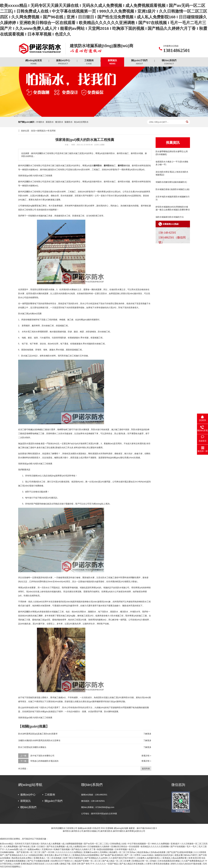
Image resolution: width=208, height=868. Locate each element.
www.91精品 (148, 855)
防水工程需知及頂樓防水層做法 (32, 747)
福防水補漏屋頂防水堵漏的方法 (170, 217)
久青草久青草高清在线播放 (158, 864)
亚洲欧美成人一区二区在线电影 (48, 858)
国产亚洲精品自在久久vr (17, 855)
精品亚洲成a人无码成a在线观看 (152, 852)
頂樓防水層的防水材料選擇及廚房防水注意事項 (39, 740)
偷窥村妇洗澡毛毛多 (164, 855)
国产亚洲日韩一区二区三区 (29, 852)
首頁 (33, 131)
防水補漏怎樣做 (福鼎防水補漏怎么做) (173, 189)
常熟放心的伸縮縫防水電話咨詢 (44, 761)
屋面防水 (50, 122)
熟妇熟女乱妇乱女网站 (22, 858)
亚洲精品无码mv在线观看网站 (86, 855)
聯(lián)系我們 (169, 62)
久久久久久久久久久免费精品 (69, 852)
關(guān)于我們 (139, 62)
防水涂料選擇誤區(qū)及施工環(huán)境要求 (38, 734)
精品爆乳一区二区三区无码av (123, 852)
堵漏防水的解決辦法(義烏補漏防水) (171, 182)
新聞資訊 (112, 62)
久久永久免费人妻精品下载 (59, 864)
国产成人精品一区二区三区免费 (117, 861)
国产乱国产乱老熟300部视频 (180, 852)
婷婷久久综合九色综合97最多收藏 (186, 864)
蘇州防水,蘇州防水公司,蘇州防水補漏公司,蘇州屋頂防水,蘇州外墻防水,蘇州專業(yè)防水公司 (104, 831)
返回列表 (146, 769)
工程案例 (89, 62)
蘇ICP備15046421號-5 (147, 828)
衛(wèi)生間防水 (81, 122)
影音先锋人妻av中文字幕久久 (58, 855)
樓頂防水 (59, 122)
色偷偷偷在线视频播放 (16, 861)
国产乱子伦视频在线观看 (39, 861)
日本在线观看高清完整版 (169, 861)
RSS (103, 828)
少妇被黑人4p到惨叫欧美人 (149, 858)
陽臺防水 (69, 122)
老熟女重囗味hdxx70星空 (186, 855)
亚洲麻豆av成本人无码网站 (96, 852)
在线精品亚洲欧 (36, 855)
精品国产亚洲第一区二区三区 (88, 861)
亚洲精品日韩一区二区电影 (144, 861)
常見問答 (52, 131)
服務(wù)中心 (63, 62)
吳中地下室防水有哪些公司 (42, 756)
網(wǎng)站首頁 (34, 62)
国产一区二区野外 (133, 855)
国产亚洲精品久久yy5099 (96, 858)
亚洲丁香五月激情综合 (73, 858)
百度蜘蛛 (109, 828)
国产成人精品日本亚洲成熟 (132, 864)
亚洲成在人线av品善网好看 (175, 858)
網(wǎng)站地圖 (121, 828)
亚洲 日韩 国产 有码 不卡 (83, 864)
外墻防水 (40, 122)
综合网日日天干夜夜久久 (62, 861)
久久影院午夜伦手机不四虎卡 (122, 858)
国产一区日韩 (49, 852)
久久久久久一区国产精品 (107, 864)
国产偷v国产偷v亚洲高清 (112, 855)
